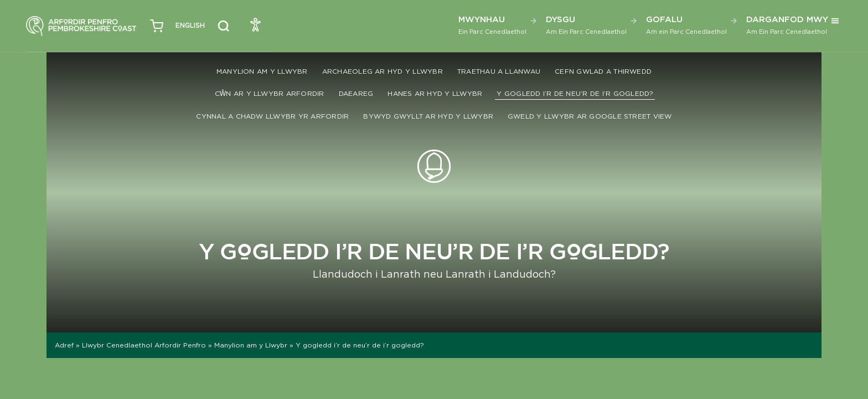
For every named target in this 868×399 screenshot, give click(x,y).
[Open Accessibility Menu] (256, 24)
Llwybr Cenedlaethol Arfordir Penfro (144, 345)
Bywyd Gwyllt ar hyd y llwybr (428, 116)
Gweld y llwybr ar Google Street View (590, 116)
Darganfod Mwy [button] (787, 25)
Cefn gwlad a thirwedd (603, 71)
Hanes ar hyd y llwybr (435, 93)
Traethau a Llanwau (499, 71)
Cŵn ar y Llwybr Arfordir (270, 93)
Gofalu (686, 25)
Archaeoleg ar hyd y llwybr (383, 71)
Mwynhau (492, 25)
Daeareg (356, 93)
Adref (64, 345)
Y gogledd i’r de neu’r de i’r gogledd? (575, 93)
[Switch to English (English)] (190, 26)
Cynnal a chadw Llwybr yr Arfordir (272, 116)
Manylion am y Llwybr (262, 71)
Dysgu (586, 25)
